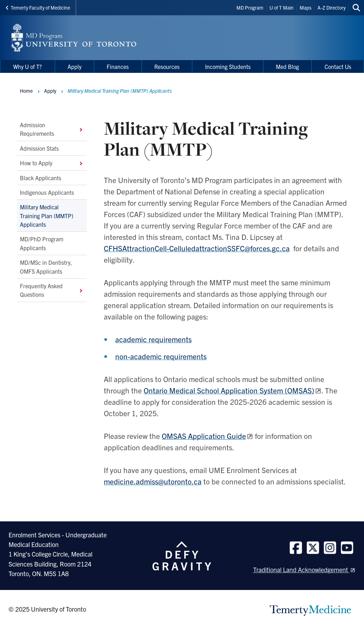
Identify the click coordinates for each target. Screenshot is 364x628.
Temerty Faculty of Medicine (38, 7)
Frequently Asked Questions (52, 290)
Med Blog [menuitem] (287, 66)
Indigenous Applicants (47, 192)
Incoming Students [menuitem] (228, 66)
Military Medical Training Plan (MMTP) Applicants (47, 216)
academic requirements (153, 339)
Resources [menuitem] (167, 66)
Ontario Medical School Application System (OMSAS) (229, 390)
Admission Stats (39, 148)
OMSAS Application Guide (204, 436)
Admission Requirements (52, 129)
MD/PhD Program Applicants (42, 243)
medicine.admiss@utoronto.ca (153, 481)
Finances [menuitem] (118, 66)
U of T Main (282, 7)
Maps (306, 7)
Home (26, 91)
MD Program (250, 7)
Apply (50, 91)
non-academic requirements (161, 356)
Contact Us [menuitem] (338, 66)
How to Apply (52, 163)
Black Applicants (41, 177)
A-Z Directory (331, 7)
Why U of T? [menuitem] (28, 66)
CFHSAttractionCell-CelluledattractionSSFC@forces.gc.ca (197, 248)
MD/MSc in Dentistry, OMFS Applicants (46, 267)
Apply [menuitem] (74, 66)
